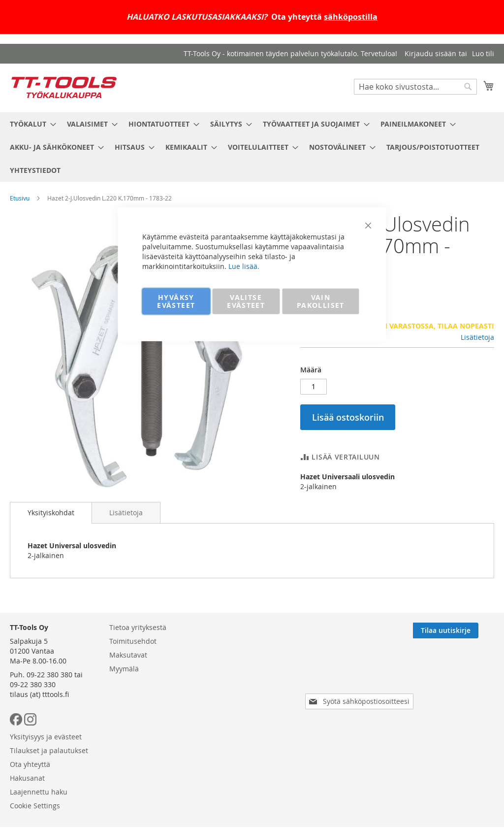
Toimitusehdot (133, 684)
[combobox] (415, 87)
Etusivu (20, 198)
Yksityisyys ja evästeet (252, 671)
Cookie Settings (241, 740)
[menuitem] (30, 124)
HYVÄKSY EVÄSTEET (176, 301)
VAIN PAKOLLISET (321, 301)
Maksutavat (128, 698)
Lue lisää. (244, 266)
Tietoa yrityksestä (138, 671)
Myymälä (124, 712)
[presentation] (361, 717)
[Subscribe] (461, 674)
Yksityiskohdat (51, 513)
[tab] (51, 513)
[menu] (252, 147)
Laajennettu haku (244, 726)
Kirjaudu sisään (430, 53)
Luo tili (483, 53)
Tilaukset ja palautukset (255, 684)
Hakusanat (233, 712)
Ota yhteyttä (236, 698)
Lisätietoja (477, 337)
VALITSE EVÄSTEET (246, 301)
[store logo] (64, 87)
